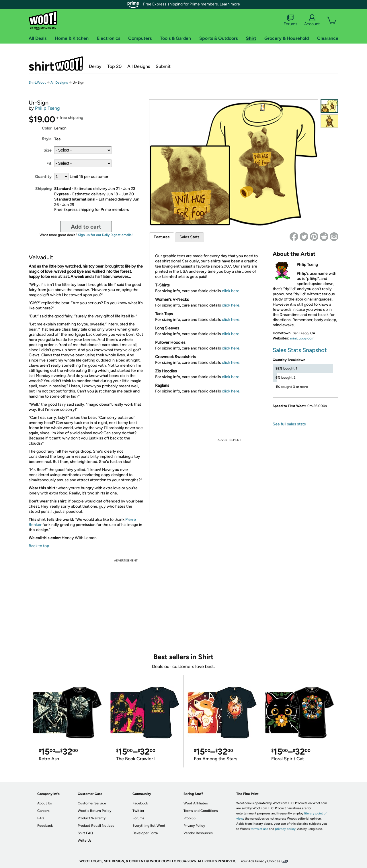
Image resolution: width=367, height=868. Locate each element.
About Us (45, 803)
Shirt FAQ (85, 833)
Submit (163, 66)
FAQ (41, 818)
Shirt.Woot (56, 64)
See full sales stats (289, 424)
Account (312, 20)
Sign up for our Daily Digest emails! (105, 235)
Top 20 (114, 66)
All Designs (139, 66)
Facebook (140, 803)
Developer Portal (146, 833)
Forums (290, 20)
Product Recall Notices (96, 826)
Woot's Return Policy (94, 811)
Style (47, 139)
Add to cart (86, 227)
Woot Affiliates (196, 803)
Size (48, 150)
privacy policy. (286, 829)
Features (162, 237)
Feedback (45, 826)
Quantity (43, 177)
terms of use (259, 829)
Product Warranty (92, 818)
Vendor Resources (198, 833)
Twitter (138, 811)
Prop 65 (190, 818)
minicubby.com (302, 338)
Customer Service (92, 803)
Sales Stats (190, 237)
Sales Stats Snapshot (300, 350)
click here (231, 291)
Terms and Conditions (201, 811)
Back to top (39, 546)
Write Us (85, 840)
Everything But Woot (149, 826)
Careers (43, 811)
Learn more (230, 4)
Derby (95, 66)
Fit (49, 163)
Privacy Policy (194, 826)
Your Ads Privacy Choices (260, 861)
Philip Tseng (47, 108)
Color (47, 128)
